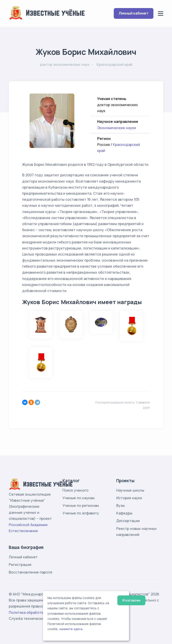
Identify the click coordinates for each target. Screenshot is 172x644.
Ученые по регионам (81, 505)
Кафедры (124, 513)
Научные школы (130, 490)
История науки (129, 498)
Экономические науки (117, 128)
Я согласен (131, 600)
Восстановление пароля (30, 572)
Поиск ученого (75, 490)
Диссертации (128, 521)
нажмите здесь (71, 629)
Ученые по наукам (78, 498)
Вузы (120, 505)
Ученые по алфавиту (81, 513)
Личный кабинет (134, 13)
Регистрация (20, 565)
